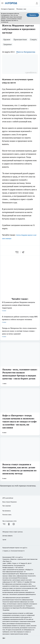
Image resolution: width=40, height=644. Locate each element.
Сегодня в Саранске (8, 9)
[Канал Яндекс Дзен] (14, 524)
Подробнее (6, 610)
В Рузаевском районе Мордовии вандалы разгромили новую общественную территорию (20, 307)
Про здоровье (7, 506)
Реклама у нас (21, 9)
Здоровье (7, 44)
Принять (33, 15)
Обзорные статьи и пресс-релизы (13, 532)
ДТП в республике (8, 498)
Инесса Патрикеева (26, 52)
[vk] (17, 252)
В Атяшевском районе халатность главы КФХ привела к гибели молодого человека (20, 320)
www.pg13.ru (23, 548)
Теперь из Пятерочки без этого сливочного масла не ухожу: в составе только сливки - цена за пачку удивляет (20, 333)
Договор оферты (7, 536)
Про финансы (7, 511)
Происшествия (20, 39)
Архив (4, 540)
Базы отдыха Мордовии (10, 502)
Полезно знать (7, 515)
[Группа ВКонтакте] (4, 524)
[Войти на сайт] (37, 3)
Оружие (7, 39)
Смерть (33, 39)
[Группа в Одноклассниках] (9, 524)
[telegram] (24, 252)
